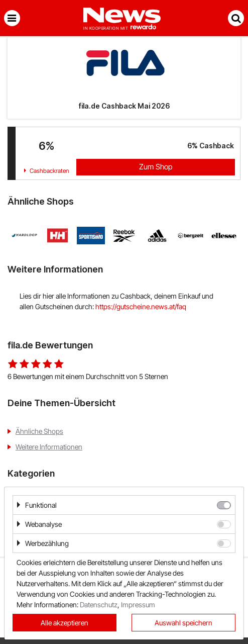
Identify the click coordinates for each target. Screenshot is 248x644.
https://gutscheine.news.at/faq (141, 306)
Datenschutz (99, 605)
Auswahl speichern (183, 623)
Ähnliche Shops (39, 431)
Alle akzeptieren (65, 623)
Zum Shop (156, 167)
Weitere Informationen (49, 447)
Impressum (138, 605)
